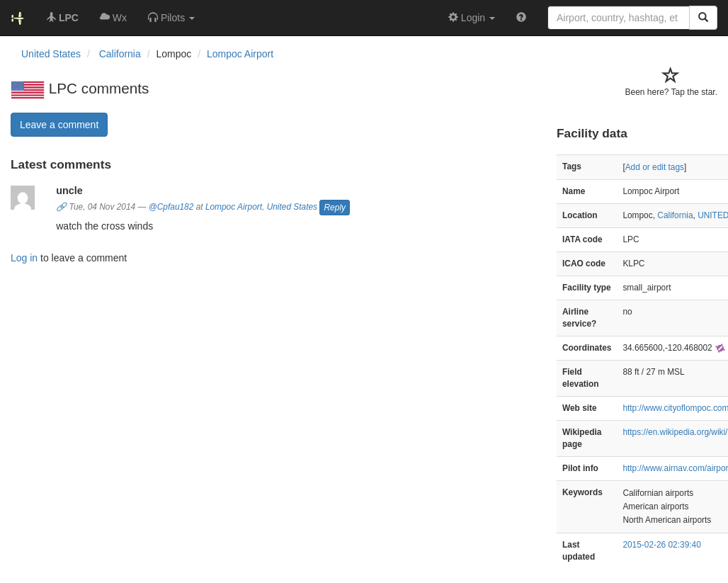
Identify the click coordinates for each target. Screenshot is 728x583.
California (675, 215)
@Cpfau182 (171, 208)
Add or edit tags (655, 167)
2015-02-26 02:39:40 (661, 545)
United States (292, 208)
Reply (335, 208)
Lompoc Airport (240, 54)
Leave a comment (59, 125)
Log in (24, 258)
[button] (171, 18)
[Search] (703, 18)
